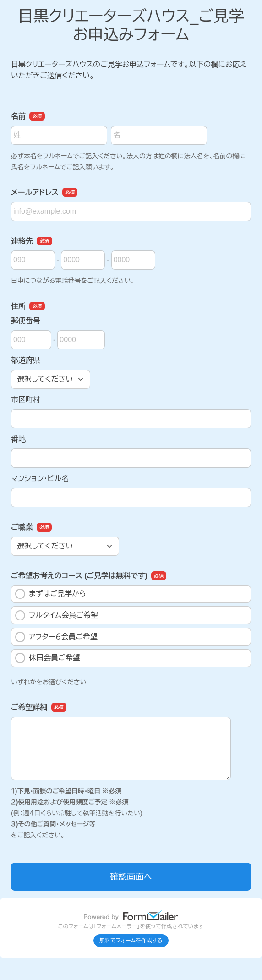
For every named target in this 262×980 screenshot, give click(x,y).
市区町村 (26, 400)
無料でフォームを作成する (131, 941)
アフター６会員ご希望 (56, 637)
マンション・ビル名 (40, 479)
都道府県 (26, 360)
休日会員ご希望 (48, 658)
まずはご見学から (51, 594)
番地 (18, 439)
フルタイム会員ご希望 (57, 615)
